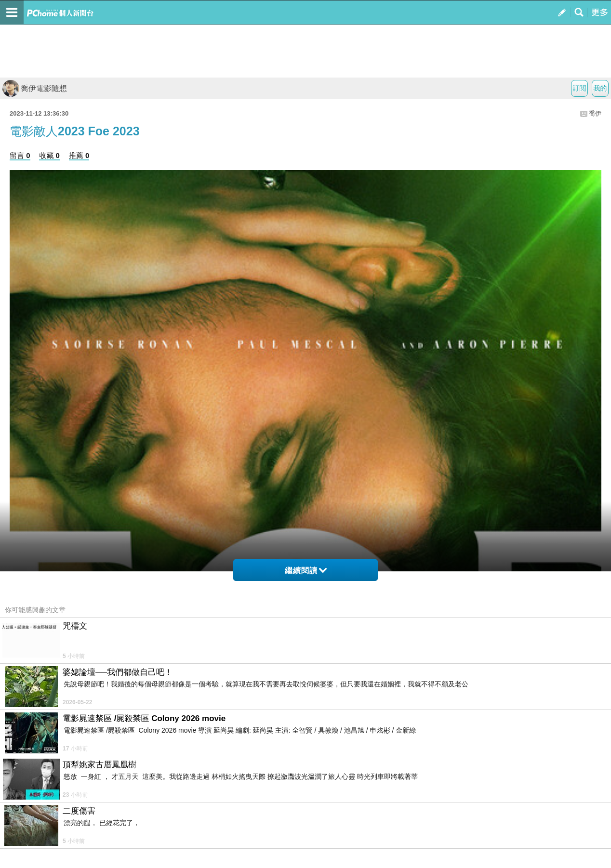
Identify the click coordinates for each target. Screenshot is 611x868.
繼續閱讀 (306, 571)
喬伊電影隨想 (35, 88)
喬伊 (595, 113)
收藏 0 (49, 155)
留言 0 (20, 155)
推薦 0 (79, 155)
